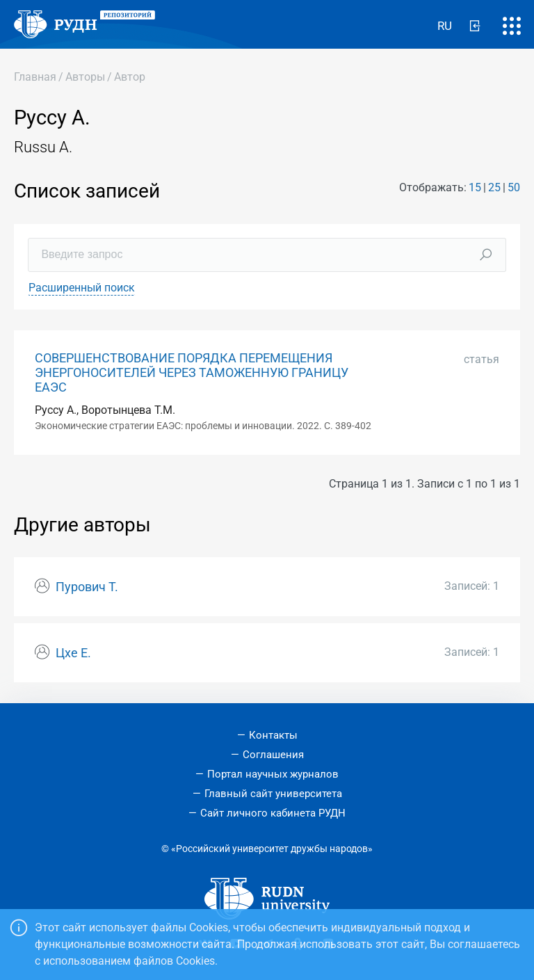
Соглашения (273, 755)
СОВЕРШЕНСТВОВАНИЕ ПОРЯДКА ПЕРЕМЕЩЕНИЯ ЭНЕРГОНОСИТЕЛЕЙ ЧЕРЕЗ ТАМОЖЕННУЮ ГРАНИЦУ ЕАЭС (192, 373)
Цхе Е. (73, 653)
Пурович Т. (87, 587)
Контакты (273, 735)
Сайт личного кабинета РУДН (273, 813)
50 (514, 187)
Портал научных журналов (273, 774)
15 (475, 187)
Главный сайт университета (273, 794)
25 (494, 187)
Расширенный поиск (82, 288)
